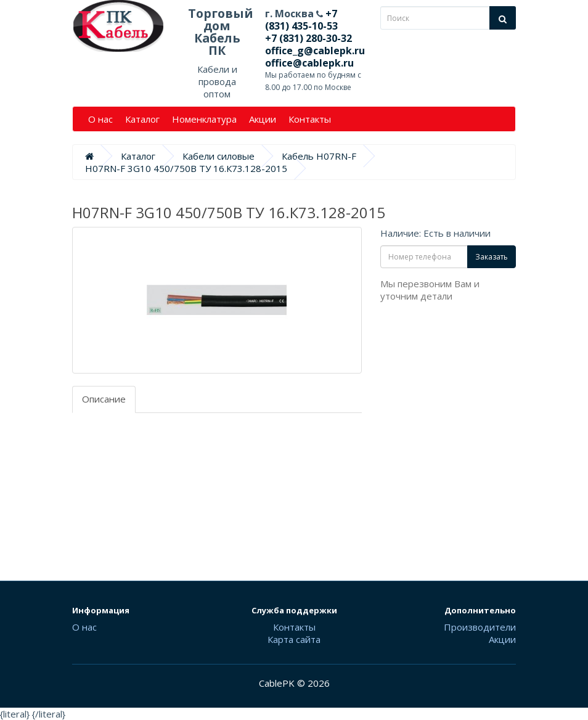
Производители (480, 627)
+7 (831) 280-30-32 (308, 38)
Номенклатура (204, 119)
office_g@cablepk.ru (315, 51)
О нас (100, 119)
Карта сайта (294, 639)
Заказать (492, 257)
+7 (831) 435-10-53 (301, 20)
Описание (104, 399)
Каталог (142, 119)
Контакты (310, 119)
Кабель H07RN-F (319, 156)
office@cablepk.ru (309, 63)
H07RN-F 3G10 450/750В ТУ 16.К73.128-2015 (186, 168)
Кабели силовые (218, 156)
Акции (263, 119)
